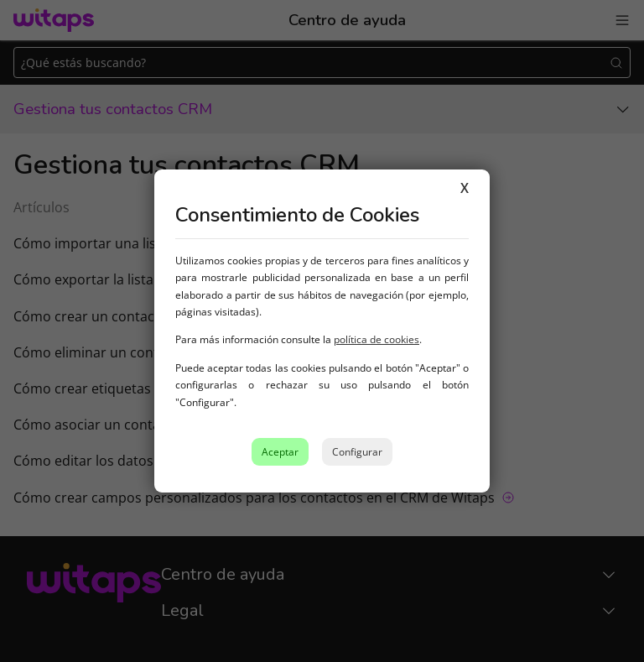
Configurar (357, 452)
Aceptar (280, 452)
